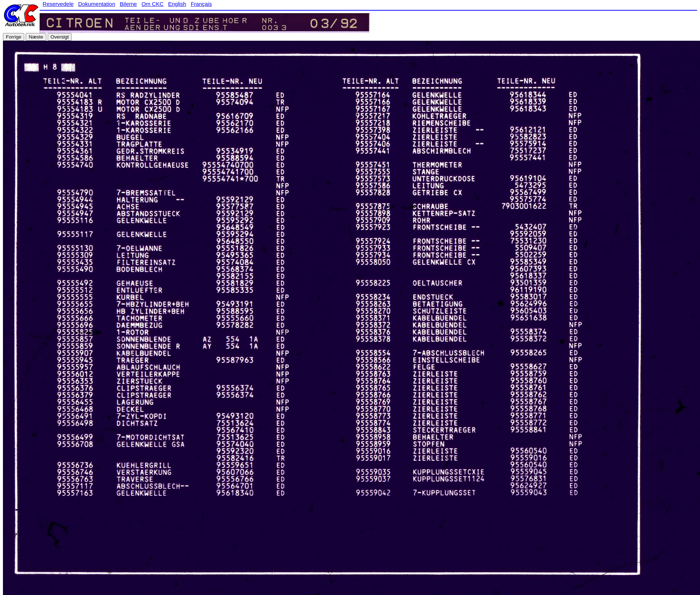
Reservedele (58, 4)
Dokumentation (97, 4)
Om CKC (153, 4)
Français (201, 4)
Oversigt (60, 37)
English (177, 4)
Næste (36, 37)
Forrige (14, 37)
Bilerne (129, 4)
